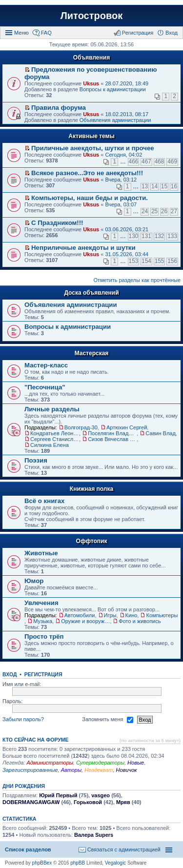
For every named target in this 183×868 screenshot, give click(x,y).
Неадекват (99, 770)
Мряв (123, 802)
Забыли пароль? (23, 719)
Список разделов (28, 849)
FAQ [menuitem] (46, 33)
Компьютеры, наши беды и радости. (90, 198)
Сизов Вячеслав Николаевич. (112, 439)
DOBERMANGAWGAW (31, 802)
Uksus (91, 83)
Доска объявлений (91, 293)
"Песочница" (45, 387)
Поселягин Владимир (112, 433)
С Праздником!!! (57, 223)
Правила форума (59, 108)
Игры (110, 615)
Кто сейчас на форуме (36, 740)
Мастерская (92, 353)
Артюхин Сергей (127, 427)
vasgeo (101, 795)
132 (160, 236)
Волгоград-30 (81, 427)
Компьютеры (162, 615)
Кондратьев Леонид (55, 433)
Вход (10, 674)
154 (146, 261)
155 (160, 261)
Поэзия (36, 460)
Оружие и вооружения (85, 621)
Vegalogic (115, 863)
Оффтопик (92, 541)
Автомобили (80, 615)
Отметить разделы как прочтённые (137, 280)
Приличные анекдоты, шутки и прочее (93, 148)
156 (172, 261)
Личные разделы (52, 409)
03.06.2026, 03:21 (127, 229)
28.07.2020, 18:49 (127, 83)
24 (145, 211)
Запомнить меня (107, 720)
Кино (132, 615)
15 (164, 186)
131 (146, 236)
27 (174, 211)
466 (134, 161)
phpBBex (42, 863)
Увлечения (41, 603)
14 (154, 186)
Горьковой (88, 802)
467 (146, 161)
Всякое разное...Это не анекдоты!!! (87, 173)
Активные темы (91, 136)
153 (134, 261)
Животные (41, 553)
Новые (136, 763)
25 (154, 211)
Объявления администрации (115, 120)
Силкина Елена (50, 445)
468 (160, 161)
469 (172, 161)
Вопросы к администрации (113, 89)
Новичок (127, 770)
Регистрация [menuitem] (138, 33)
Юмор (34, 581)
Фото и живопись (140, 621)
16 (174, 186)
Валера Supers (94, 835)
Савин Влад (161, 433)
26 (164, 211)
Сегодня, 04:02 (123, 155)
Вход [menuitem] (172, 33)
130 (134, 236)
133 (172, 236)
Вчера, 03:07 (121, 204)
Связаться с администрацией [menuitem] (124, 849)
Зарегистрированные (30, 770)
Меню (21, 33)
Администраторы (50, 763)
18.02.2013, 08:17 (127, 114)
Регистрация (43, 674)
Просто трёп (44, 636)
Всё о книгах (44, 501)
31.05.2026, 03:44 (127, 254)
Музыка (43, 621)
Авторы (71, 770)
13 (145, 186)
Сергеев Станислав (55, 439)
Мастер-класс (46, 365)
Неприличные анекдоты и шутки (83, 248)
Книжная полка (91, 489)
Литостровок (91, 16)
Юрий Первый (58, 795)
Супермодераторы (100, 763)
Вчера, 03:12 (121, 180)
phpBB (78, 863)
